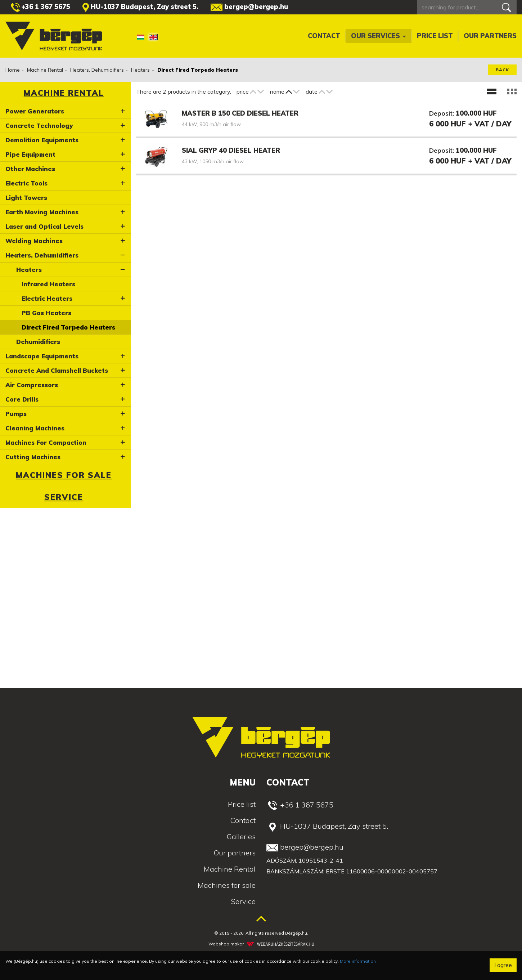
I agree (503, 965)
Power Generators (35, 111)
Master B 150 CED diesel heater (240, 113)
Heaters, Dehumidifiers (97, 70)
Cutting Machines (33, 457)
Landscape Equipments (42, 356)
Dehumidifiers (38, 342)
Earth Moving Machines (42, 212)
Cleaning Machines (35, 428)
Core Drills (22, 399)
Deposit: (442, 113)
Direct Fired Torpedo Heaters (68, 327)
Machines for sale (64, 475)
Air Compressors (32, 385)
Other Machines (30, 169)
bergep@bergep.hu (249, 7)
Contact (324, 36)
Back (502, 70)
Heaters (140, 70)
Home (13, 70)
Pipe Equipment (30, 154)
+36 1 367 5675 (40, 7)
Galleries (241, 836)
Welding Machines (34, 241)
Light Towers (26, 198)
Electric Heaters (47, 298)
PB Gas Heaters (46, 313)
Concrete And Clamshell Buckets (57, 370)
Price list (435, 36)
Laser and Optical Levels (44, 226)
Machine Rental (45, 70)
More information (358, 961)
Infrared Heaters (48, 284)
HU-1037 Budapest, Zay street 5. (140, 7)
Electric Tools (26, 183)
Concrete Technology (39, 126)
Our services (379, 36)
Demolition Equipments (42, 140)
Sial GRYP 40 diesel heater (231, 150)
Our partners (490, 36)
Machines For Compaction (46, 442)
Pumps (16, 414)
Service (64, 497)
